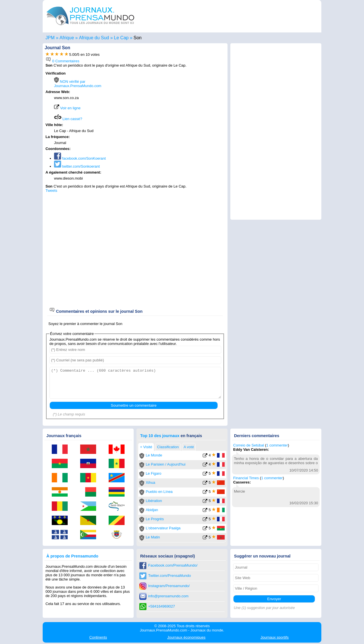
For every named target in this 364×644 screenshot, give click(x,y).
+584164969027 (162, 606)
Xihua (150, 483)
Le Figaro (153, 473)
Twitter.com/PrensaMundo (169, 576)
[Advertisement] (177, 107)
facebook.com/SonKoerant (80, 158)
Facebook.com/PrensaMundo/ (173, 565)
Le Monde (154, 455)
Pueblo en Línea (159, 492)
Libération (154, 501)
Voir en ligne (67, 108)
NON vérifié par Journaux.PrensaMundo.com (78, 84)
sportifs (275, 637)
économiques (186, 637)
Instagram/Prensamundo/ (169, 586)
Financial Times (246, 478)
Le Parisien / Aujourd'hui (166, 464)
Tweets (51, 191)
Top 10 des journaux (160, 436)
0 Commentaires (62, 61)
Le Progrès (155, 519)
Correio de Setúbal (249, 445)
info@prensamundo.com (168, 596)
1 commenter (277, 445)
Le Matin (153, 537)
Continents (98, 637)
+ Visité (146, 447)
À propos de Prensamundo (72, 556)
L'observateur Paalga (163, 528)
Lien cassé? (68, 119)
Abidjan (152, 510)
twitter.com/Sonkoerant (77, 166)
